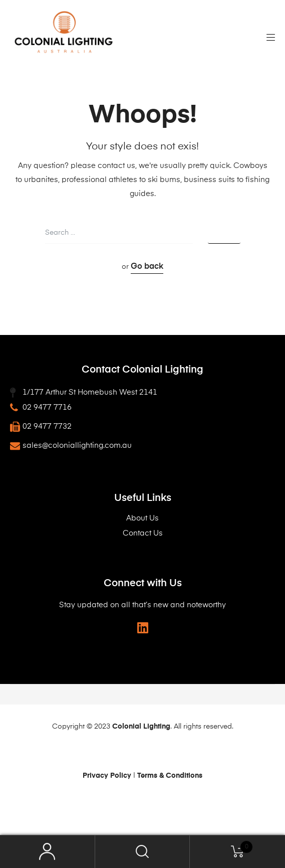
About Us (142, 518)
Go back (147, 267)
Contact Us (143, 533)
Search (143, 852)
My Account (48, 852)
